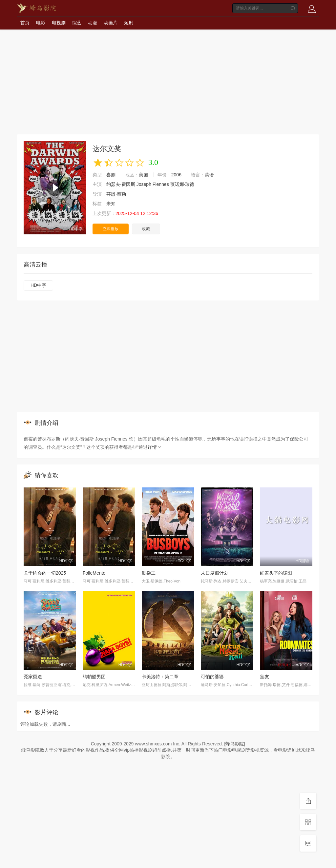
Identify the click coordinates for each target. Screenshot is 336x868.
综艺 (77, 23)
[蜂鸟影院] (235, 744)
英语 (209, 175)
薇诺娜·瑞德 (182, 184)
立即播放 (111, 229)
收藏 (146, 229)
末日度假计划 (215, 573)
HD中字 (38, 285)
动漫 (93, 23)
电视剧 (59, 23)
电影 (41, 23)
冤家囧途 (33, 677)
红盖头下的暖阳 (276, 573)
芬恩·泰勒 (116, 194)
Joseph (144, 184)
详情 (155, 447)
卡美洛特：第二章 (160, 677)
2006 (176, 175)
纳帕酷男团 (94, 677)
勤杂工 (149, 573)
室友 (264, 677)
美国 (143, 175)
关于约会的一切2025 (45, 573)
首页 (25, 23)
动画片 (111, 23)
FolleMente (94, 573)
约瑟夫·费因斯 (121, 184)
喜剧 (111, 175)
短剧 (129, 23)
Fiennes (161, 184)
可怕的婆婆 (212, 677)
